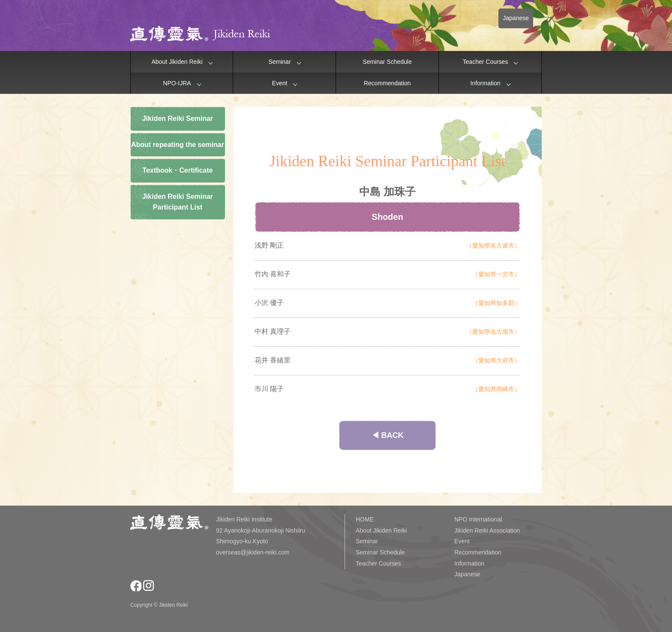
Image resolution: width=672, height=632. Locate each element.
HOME (365, 519)
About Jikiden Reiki (177, 62)
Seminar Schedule (387, 62)
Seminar (279, 62)
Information (485, 83)
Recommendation (387, 83)
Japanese (516, 18)
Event (280, 83)
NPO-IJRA (177, 83)
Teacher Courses (486, 62)
